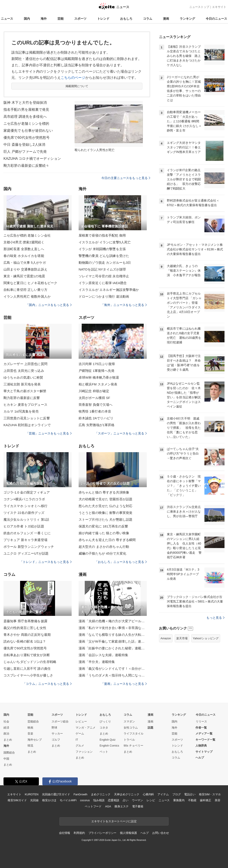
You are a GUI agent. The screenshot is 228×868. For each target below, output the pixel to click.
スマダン (129, 721)
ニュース (7, 19)
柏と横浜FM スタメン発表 (98, 384)
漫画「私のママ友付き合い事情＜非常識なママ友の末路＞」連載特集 (113, 628)
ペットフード (93, 806)
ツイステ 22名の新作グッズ (24, 513)
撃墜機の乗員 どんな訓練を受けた (104, 256)
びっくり (105, 721)
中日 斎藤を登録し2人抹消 (24, 145)
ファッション (84, 752)
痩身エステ (121, 806)
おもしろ (126, 19)
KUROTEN (32, 794)
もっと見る (215, 618)
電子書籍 (138, 806)
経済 (6, 728)
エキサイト (219, 7)
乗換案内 (179, 800)
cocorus (85, 800)
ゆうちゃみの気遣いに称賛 (23, 377)
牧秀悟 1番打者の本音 (95, 411)
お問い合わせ (161, 833)
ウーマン (137, 800)
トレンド (103, 19)
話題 (150, 728)
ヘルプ (200, 758)
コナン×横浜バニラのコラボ (24, 499)
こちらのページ (73, 78)
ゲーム (80, 734)
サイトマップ (204, 752)
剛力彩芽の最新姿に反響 (22, 398)
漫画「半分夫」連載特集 (97, 662)
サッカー (57, 734)
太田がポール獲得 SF (94, 398)
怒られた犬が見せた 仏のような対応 (105, 506)
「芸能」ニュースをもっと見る (49, 433)
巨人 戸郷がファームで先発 (25, 152)
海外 (44, 19)
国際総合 (9, 753)
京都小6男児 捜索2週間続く (24, 242)
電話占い (190, 794)
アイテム (163, 794)
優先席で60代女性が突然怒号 (27, 138)
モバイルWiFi (68, 800)
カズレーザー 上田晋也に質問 (25, 364)
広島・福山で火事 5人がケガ (25, 263)
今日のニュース (216, 19)
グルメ (80, 746)
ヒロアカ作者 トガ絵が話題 (24, 526)
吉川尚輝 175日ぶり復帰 (97, 364)
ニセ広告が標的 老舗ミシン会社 (27, 235)
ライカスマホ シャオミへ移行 (25, 506)
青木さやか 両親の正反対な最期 (27, 635)
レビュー (81, 721)
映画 (30, 728)
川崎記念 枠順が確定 (94, 391)
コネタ (104, 728)
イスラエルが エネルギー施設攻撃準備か (109, 290)
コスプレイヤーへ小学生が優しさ (28, 675)
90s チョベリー (133, 746)
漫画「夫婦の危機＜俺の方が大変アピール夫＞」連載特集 (113, 621)
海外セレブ (35, 740)
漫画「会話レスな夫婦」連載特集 (103, 655)
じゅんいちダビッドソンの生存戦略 (30, 662)
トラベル (129, 740)
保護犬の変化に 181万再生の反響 (103, 526)
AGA (108, 806)
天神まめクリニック (127, 794)
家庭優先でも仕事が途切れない (28, 131)
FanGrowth (80, 794)
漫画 (166, 19)
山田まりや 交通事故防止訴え (25, 269)
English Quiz (108, 740)
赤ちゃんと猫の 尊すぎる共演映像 (104, 492)
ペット (104, 752)
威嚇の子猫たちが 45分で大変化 (102, 553)
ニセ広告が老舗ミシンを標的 (26, 124)
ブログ (177, 794)
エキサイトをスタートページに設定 (114, 821)
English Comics (109, 746)
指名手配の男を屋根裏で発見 (26, 110)
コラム (148, 19)
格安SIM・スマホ (210, 794)
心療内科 (148, 794)
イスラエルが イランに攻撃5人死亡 (105, 242)
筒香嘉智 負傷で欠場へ (96, 405)
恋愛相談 (113, 800)
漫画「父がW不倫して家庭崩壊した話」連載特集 (113, 641)
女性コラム (131, 728)
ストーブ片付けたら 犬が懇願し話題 (105, 519)
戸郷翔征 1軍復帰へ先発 (97, 371)
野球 (54, 728)
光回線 (34, 800)
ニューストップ (199, 7)
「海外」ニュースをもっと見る (124, 305)
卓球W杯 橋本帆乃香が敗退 (99, 377)
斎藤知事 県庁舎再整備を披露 (25, 621)
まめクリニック (101, 794)
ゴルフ (56, 740)
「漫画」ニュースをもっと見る (124, 684)
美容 (218, 800)
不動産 (192, 800)
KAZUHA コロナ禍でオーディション (32, 159)
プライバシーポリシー (103, 833)
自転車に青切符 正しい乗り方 (25, 290)
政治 (6, 734)
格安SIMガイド (17, 800)
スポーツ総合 (60, 721)
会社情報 (65, 833)
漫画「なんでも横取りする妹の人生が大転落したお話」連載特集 (113, 635)
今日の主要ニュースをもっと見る (126, 178)
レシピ (151, 800)
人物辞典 (201, 746)
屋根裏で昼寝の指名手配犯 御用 (102, 235)
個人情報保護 (128, 833)
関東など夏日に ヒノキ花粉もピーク (30, 283)
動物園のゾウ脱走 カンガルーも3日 (105, 263)
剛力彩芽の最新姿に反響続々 (26, 166)
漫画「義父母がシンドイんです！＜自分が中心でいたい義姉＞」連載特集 (113, 669)
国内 (27, 19)
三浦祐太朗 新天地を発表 (22, 384)
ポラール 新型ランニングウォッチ (29, 547)
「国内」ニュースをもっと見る (49, 305)
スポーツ (80, 19)
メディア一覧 (204, 734)
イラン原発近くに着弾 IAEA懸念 (103, 283)
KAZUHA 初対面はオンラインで (27, 425)
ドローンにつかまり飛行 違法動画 (104, 296)
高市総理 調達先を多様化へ (25, 117)
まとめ (8, 740)
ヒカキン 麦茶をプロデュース (25, 405)
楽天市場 (182, 638)
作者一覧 (201, 728)
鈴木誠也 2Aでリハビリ (96, 418)
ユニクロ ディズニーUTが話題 (26, 553)
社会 (6, 721)
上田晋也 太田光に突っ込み (24, 371)
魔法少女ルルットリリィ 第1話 (26, 519)
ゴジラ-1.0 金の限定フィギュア (27, 492)
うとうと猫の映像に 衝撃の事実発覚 (105, 513)
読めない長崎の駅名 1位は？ (25, 641)
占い (126, 800)
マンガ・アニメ (85, 728)
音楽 (30, 734)
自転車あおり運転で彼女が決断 (27, 655)
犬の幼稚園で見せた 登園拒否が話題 (105, 499)
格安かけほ (49, 800)
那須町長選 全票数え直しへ (24, 249)
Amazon (166, 638)
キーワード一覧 (205, 740)
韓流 (30, 746)
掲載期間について (77, 86)
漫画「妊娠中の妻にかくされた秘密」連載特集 (113, 648)
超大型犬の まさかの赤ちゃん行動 (104, 547)
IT (77, 740)
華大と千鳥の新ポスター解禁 (25, 391)
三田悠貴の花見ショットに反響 (27, 418)
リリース (201, 721)
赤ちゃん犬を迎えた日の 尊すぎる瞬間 (107, 540)
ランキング (187, 19)
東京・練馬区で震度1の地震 (24, 276)
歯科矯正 (205, 800)
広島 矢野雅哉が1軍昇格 (97, 425)
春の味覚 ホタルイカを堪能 (24, 256)
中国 (6, 759)
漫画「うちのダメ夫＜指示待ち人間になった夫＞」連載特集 (113, 675)
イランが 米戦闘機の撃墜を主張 (102, 249)
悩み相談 (99, 800)
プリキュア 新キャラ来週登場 (25, 540)
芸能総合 (33, 721)
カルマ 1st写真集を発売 (21, 411)
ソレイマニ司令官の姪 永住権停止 (104, 276)
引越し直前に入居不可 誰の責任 (27, 669)
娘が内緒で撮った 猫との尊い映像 (104, 533)
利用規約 (79, 833)
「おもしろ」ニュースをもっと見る (121, 562)
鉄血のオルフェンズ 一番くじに (27, 533)
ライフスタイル (134, 734)
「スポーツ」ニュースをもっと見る (121, 433)
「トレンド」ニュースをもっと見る (46, 562)
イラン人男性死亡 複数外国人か (27, 296)
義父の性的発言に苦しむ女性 (25, 628)
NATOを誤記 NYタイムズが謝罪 (102, 269)
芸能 (60, 19)
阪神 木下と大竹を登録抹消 (25, 103)
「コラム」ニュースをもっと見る (47, 684)
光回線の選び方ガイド (56, 794)
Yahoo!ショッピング (206, 638)
